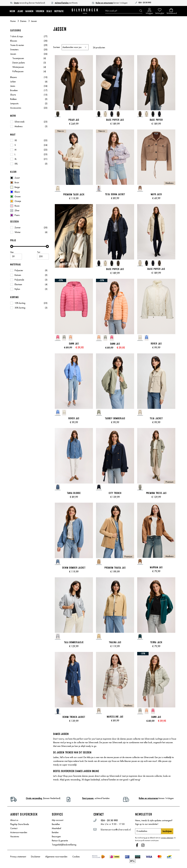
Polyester (19, 270)
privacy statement (167, 838)
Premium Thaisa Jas (115, 568)
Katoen (18, 275)
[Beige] (30, 187)
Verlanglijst (160, 13)
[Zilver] (30, 211)
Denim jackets (29, 63)
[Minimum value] (16, 257)
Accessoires (29, 108)
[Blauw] (30, 192)
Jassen (29, 54)
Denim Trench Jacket (74, 717)
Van (12, 252)
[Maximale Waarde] (43, 257)
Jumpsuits (29, 104)
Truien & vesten (29, 45)
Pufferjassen (29, 71)
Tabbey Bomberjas (115, 418)
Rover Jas (156, 344)
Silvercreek (20, 122)
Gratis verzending (34, 798)
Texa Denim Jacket (115, 194)
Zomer (18, 228)
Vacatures (15, 837)
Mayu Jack (156, 194)
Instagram (143, 846)
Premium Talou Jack (74, 194)
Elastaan (18, 284)
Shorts (29, 95)
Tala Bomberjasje (74, 642)
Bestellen (56, 824)
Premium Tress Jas (156, 493)
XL (16, 159)
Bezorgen (56, 837)
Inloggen (149, 13)
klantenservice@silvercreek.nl (116, 830)
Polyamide (19, 280)
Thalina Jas (115, 642)
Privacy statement (18, 857)
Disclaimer (36, 857)
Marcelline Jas (115, 717)
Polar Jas (74, 120)
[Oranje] (30, 201)
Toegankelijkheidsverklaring (64, 845)
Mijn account (58, 820)
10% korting (20, 303)
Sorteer (57, 47)
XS (16, 140)
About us (14, 820)
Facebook (137, 846)
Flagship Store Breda (20, 824)
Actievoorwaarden (19, 832)
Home (13, 21)
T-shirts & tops (29, 36)
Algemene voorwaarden (56, 857)
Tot (39, 252)
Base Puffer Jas (115, 120)
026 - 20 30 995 (145, 3)
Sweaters (29, 50)
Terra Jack (156, 642)
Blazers (29, 77)
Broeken (29, 90)
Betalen (55, 832)
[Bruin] (30, 183)
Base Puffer (156, 120)
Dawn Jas (74, 344)
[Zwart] (30, 178)
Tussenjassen (29, 58)
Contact (14, 828)
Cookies (76, 857)
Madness (19, 126)
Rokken (29, 99)
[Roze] (30, 206)
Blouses (29, 41)
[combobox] (124, 11)
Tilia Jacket (156, 418)
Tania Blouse (74, 493)
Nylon (17, 289)
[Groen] (30, 197)
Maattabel (56, 828)
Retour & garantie (60, 841)
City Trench (115, 493)
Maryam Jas (156, 567)
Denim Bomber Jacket (74, 568)
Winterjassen (29, 67)
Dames (24, 21)
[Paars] (30, 215)
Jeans (29, 86)
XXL (16, 164)
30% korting (20, 308)
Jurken (29, 82)
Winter (18, 232)
